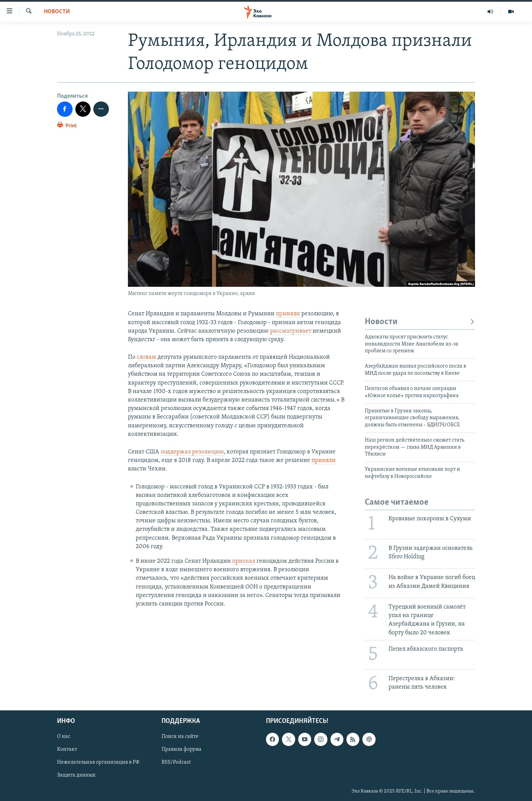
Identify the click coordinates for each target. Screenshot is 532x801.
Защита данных (76, 775)
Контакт (67, 749)
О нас (64, 737)
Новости (57, 12)
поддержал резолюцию (192, 452)
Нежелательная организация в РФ (98, 762)
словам (146, 357)
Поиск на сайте (180, 737)
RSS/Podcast (176, 762)
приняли (289, 314)
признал (244, 561)
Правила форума (182, 749)
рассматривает (291, 331)
